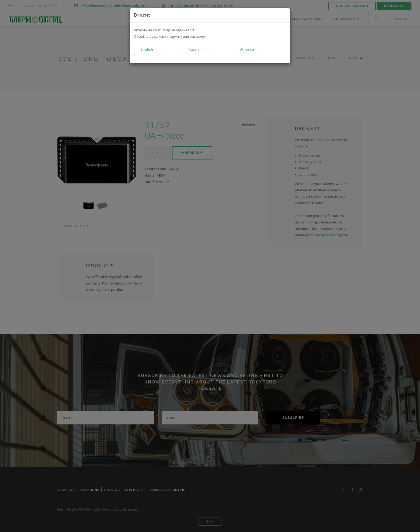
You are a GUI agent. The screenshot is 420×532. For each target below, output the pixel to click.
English (147, 49)
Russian (195, 49)
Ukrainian (247, 49)
